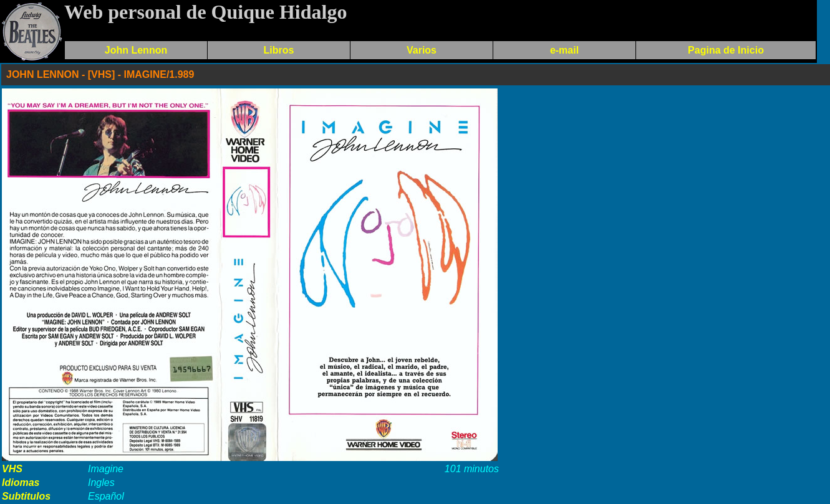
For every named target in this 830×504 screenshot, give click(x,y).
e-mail (564, 50)
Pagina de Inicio (726, 50)
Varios (422, 50)
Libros (279, 50)
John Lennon (136, 50)
